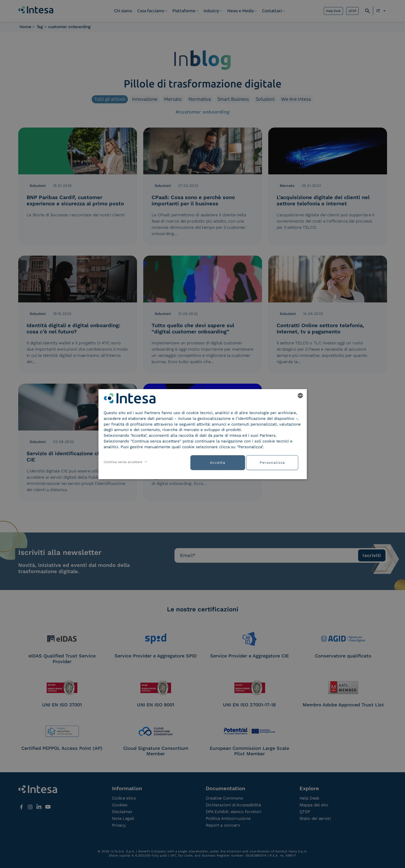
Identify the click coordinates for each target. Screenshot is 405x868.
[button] (274, 462)
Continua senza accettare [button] (123, 462)
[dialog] (203, 434)
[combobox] (300, 395)
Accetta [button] (218, 462)
